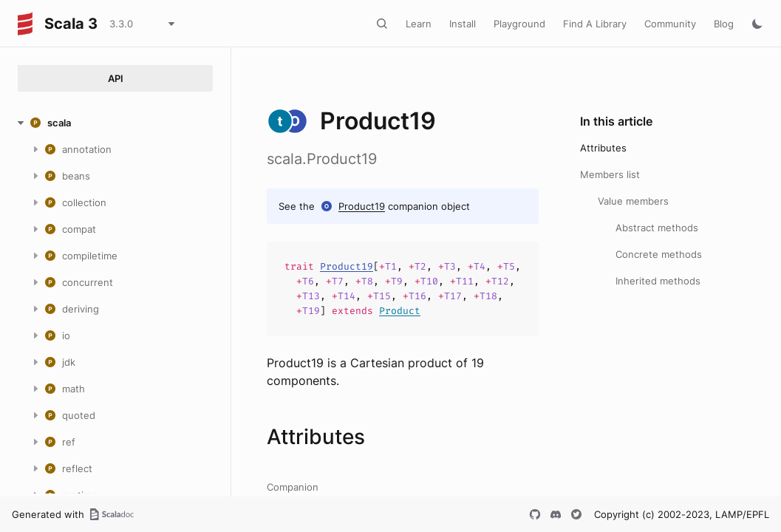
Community (670, 24)
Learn (419, 24)
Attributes (603, 148)
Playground (519, 24)
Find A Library (595, 24)
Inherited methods (658, 281)
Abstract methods (657, 228)
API (116, 78)
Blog (724, 24)
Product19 (362, 206)
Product (400, 311)
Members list (610, 174)
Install (463, 24)
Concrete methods (659, 254)
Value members (633, 201)
